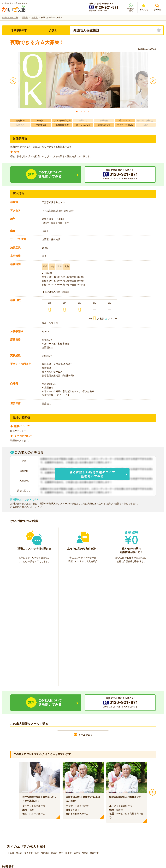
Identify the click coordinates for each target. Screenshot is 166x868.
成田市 (19, 733)
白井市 (85, 733)
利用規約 (50, 814)
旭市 (37, 733)
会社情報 (10, 814)
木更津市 (45, 733)
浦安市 (77, 733)
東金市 (54, 733)
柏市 (61, 733)
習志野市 (94, 733)
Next (153, 673)
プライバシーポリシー (98, 814)
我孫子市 (28, 733)
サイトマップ (134, 814)
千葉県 (11, 733)
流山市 (68, 733)
